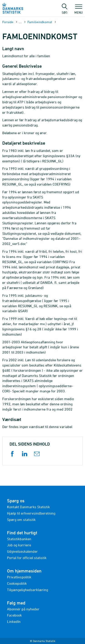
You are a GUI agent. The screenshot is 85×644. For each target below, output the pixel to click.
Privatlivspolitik (19, 577)
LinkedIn (14, 622)
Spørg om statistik (21, 520)
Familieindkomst (40, 22)
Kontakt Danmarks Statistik (28, 507)
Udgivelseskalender (22, 551)
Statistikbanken (19, 539)
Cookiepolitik (17, 583)
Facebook (14, 615)
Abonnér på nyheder (23, 609)
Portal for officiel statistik (27, 558)
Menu (79, 10)
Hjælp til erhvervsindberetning (31, 513)
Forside (8, 22)
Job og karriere (19, 545)
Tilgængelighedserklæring (28, 590)
